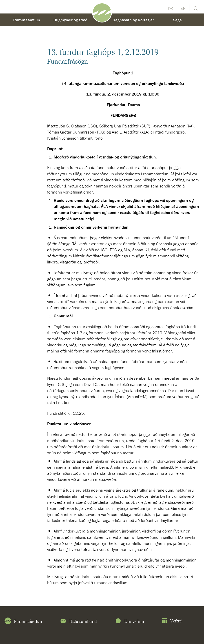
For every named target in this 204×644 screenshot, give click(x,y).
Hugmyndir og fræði (71, 20)
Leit (195, 8)
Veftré (172, 621)
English (183, 8)
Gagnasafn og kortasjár (133, 20)
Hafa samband (78, 622)
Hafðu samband (171, 8)
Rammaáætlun (27, 20)
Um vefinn (129, 622)
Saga (177, 20)
